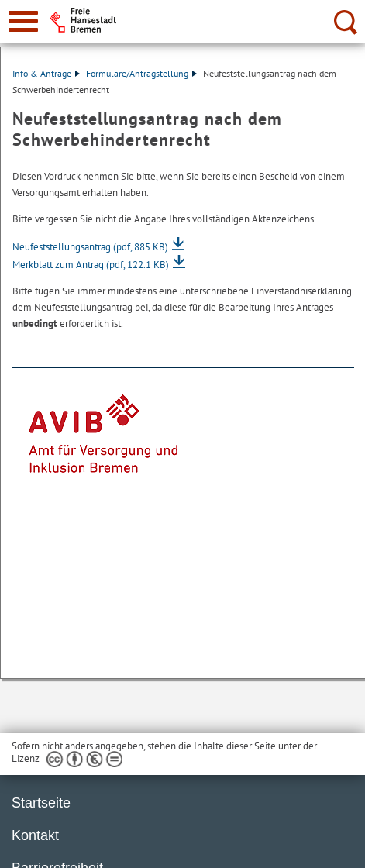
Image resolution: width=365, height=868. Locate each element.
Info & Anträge (46, 73)
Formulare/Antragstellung (141, 73)
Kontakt (35, 835)
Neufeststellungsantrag (90, 247)
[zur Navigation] (23, 21)
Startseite (41, 803)
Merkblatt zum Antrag (91, 265)
